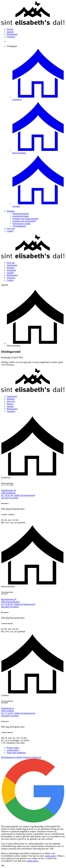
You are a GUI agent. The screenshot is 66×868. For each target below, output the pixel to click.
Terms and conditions (16, 753)
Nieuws (10, 29)
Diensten (11, 211)
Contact (10, 231)
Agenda (10, 32)
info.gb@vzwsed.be (10, 716)
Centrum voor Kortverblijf (24, 221)
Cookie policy (13, 750)
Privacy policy (13, 748)
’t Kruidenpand (19, 226)
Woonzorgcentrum (20, 214)
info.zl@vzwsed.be (10, 498)
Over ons (11, 229)
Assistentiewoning (20, 216)
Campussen (12, 396)
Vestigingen (12, 46)
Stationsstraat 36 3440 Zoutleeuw (8, 492)
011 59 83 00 (18, 604)
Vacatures (11, 37)
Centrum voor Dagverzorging (25, 219)
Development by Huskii (12, 757)
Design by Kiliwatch (32, 757)
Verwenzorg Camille (21, 224)
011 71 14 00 (18, 713)
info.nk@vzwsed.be (10, 607)
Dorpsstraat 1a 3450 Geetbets (8, 709)
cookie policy (50, 856)
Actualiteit (11, 270)
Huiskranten (12, 34)
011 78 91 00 (18, 495)
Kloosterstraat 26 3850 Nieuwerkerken (10, 600)
